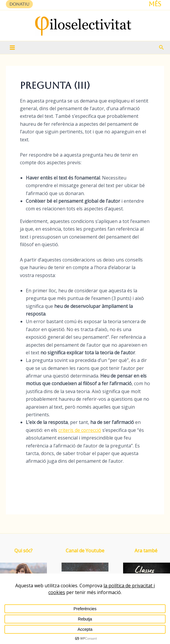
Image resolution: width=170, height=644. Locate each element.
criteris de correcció (80, 430)
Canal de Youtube (85, 551)
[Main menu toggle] (12, 48)
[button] (19, 4)
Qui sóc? (23, 551)
